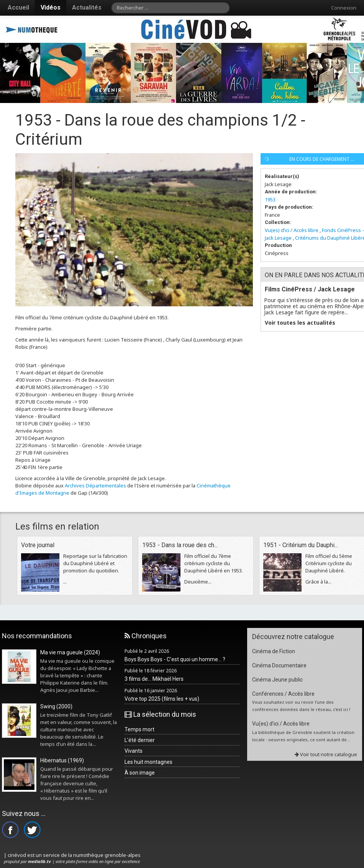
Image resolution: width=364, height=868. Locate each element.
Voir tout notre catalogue (326, 754)
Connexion (344, 8)
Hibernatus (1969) (62, 760)
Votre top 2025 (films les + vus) (162, 699)
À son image (140, 773)
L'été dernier (140, 740)
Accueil (18, 7)
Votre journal (38, 545)
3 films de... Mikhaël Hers (154, 679)
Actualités (87, 7)
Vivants (134, 751)
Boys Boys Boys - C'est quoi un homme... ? (175, 659)
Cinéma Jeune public (277, 680)
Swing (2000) (56, 706)
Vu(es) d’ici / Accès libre (292, 230)
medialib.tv (39, 861)
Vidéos (51, 7)
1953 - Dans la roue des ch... (180, 545)
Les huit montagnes (148, 762)
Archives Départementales (95, 485)
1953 (270, 199)
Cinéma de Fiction (274, 651)
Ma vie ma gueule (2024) (70, 652)
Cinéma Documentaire (279, 665)
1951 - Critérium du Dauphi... (301, 545)
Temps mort (139, 729)
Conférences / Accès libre (283, 694)
